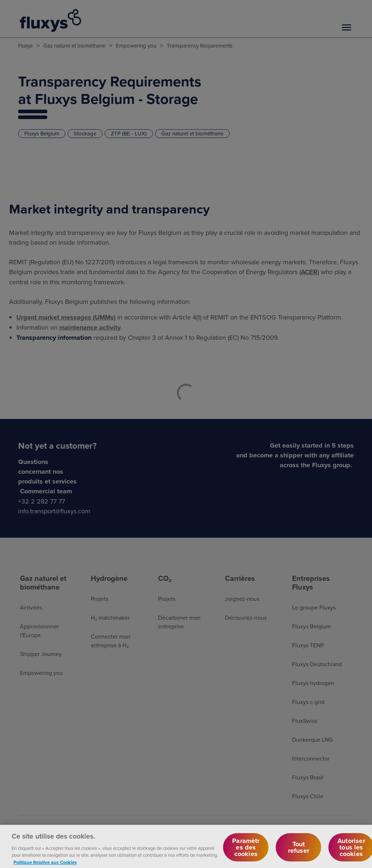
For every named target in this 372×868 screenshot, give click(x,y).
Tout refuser (299, 850)
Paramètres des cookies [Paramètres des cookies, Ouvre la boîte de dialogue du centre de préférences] (246, 850)
